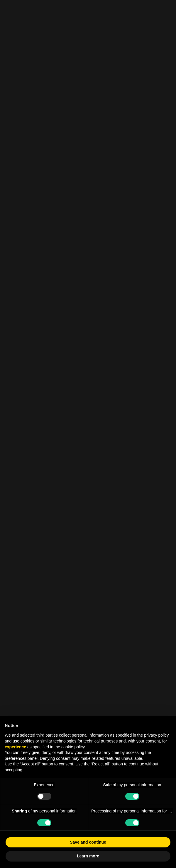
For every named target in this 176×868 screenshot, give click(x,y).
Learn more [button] (88, 856)
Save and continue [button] (88, 842)
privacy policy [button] (156, 735)
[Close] (166, 10)
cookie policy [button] (73, 747)
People (20, 43)
